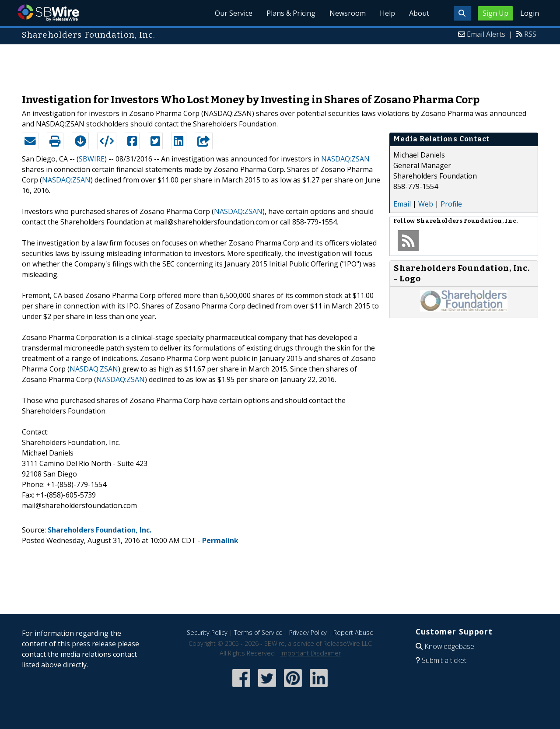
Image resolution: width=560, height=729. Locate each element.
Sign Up (495, 13)
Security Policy (207, 633)
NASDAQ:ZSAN (345, 159)
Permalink (220, 540)
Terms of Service (258, 633)
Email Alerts (486, 34)
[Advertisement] (280, 65)
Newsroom (348, 13)
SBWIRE (92, 159)
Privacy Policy (308, 633)
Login (530, 13)
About (419, 13)
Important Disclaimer (311, 653)
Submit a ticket (444, 660)
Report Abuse (353, 633)
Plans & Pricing (291, 13)
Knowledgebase (449, 646)
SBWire (48, 13)
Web (426, 204)
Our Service (234, 13)
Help (387, 13)
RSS (530, 34)
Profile (451, 204)
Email (402, 204)
